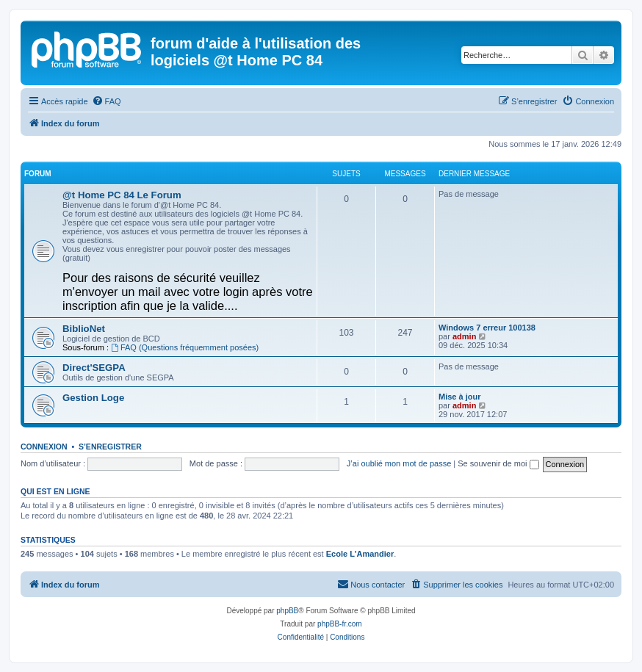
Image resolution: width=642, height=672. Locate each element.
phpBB (287, 611)
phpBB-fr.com (340, 624)
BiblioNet (84, 329)
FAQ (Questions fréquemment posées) (185, 347)
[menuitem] (107, 101)
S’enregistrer (110, 447)
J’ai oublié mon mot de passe (399, 463)
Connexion (44, 447)
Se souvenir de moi (498, 463)
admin (464, 336)
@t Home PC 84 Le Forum (122, 195)
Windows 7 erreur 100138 (487, 328)
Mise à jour (459, 397)
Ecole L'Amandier (360, 554)
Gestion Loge (93, 398)
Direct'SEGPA (94, 368)
